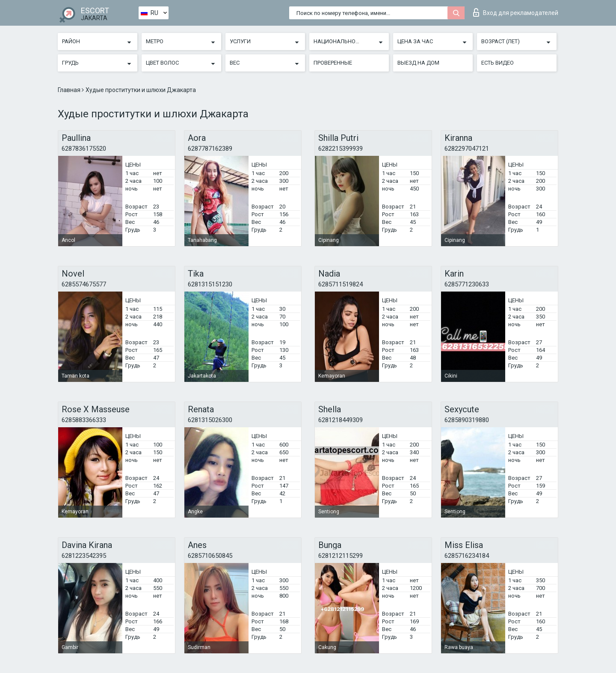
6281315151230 (210, 284)
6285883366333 (84, 420)
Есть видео (498, 63)
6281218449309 (341, 420)
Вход (516, 12)
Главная (70, 90)
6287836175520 (84, 149)
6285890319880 (467, 420)
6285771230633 (467, 284)
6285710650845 (210, 556)
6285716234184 (467, 556)
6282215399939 (341, 149)
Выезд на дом (418, 63)
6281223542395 (84, 556)
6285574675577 (84, 284)
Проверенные (333, 63)
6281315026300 (210, 420)
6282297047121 (467, 149)
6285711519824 (341, 284)
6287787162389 (210, 149)
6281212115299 (341, 556)
